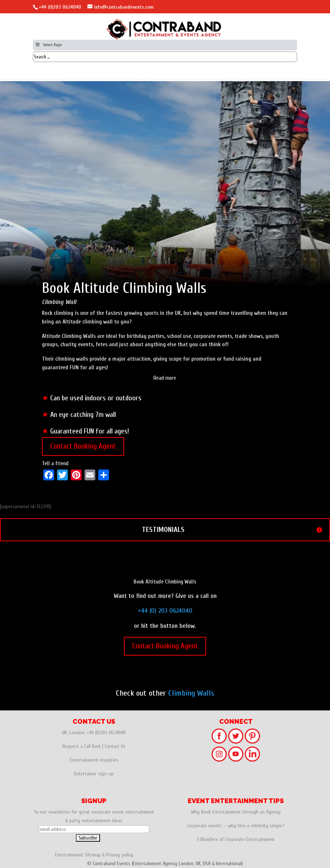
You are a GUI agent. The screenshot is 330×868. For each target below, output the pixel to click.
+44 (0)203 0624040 (60, 7)
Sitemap (93, 855)
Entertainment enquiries (94, 760)
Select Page (48, 45)
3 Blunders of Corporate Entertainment (236, 839)
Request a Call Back (82, 746)
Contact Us (115, 746)
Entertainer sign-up (94, 774)
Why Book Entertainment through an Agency (236, 812)
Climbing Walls (191, 693)
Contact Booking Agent (83, 446)
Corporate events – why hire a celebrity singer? (236, 826)
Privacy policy (120, 855)
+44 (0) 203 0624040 (165, 611)
